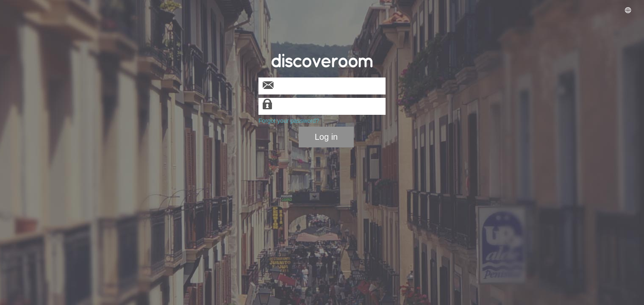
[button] (628, 11)
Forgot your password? (289, 121)
